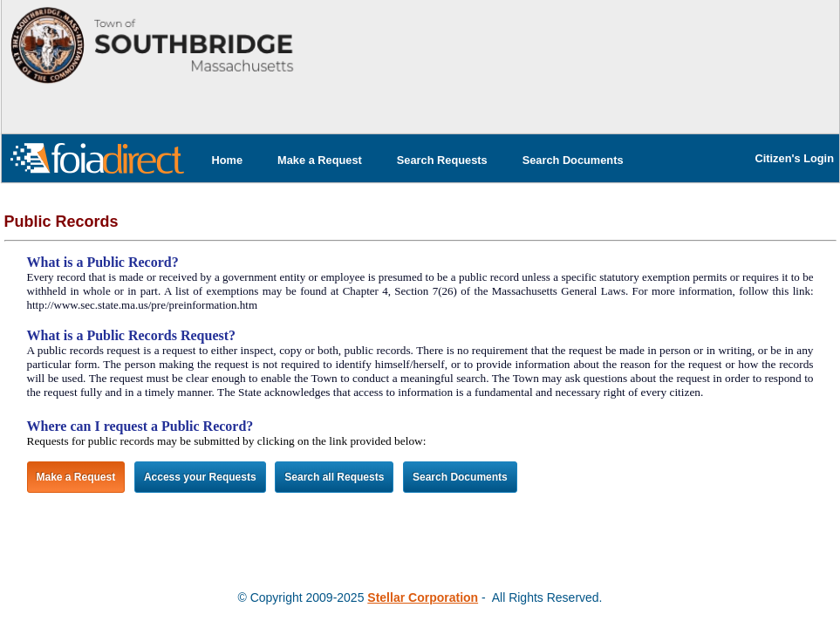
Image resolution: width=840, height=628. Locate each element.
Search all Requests (334, 477)
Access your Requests (200, 477)
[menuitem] (228, 160)
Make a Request (320, 160)
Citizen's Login (795, 158)
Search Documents (573, 160)
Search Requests (442, 160)
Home (228, 160)
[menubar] (418, 160)
